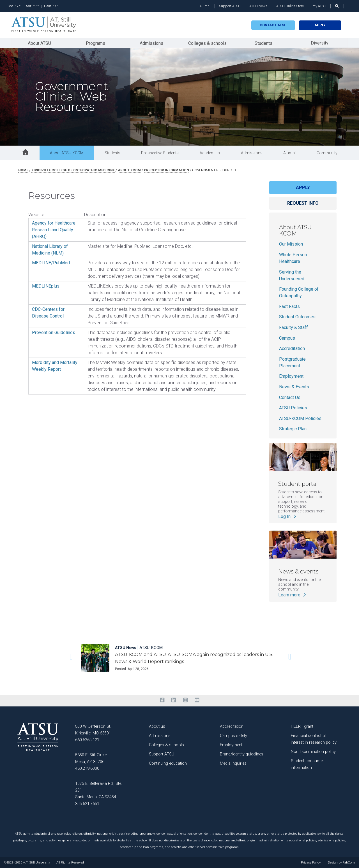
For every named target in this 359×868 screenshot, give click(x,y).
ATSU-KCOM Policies (300, 418)
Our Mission (291, 244)
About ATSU (39, 43)
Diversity (320, 43)
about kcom (129, 170)
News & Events (294, 387)
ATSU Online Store (290, 6)
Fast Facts (289, 306)
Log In (288, 516)
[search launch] (337, 6)
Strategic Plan (293, 429)
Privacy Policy (311, 862)
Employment (291, 376)
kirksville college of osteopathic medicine (73, 170)
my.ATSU (319, 6)
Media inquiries (233, 763)
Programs (95, 43)
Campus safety (233, 735)
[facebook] (162, 700)
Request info (303, 203)
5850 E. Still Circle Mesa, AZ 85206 (91, 758)
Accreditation (292, 348)
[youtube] (197, 700)
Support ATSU (230, 6)
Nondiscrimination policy (313, 751)
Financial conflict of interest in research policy (314, 739)
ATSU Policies (293, 408)
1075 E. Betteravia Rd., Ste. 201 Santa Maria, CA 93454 (99, 790)
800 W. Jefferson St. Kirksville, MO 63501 (93, 730)
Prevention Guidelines (54, 332)
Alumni (205, 6)
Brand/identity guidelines (242, 754)
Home (23, 170)
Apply (320, 25)
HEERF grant (302, 726)
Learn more (293, 595)
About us (157, 726)
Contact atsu (273, 25)
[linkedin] (174, 700)
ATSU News (258, 6)
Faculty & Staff (294, 327)
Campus (287, 338)
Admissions (151, 43)
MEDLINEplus (46, 286)
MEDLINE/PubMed (51, 262)
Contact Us (290, 397)
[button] (70, 656)
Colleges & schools (207, 43)
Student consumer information (307, 764)
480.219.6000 (87, 768)
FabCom (349, 862)
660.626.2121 (87, 740)
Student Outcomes (297, 317)
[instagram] (185, 700)
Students (264, 43)
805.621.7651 (87, 803)
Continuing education (168, 763)
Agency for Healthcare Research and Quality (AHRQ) (54, 229)
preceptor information (166, 170)
